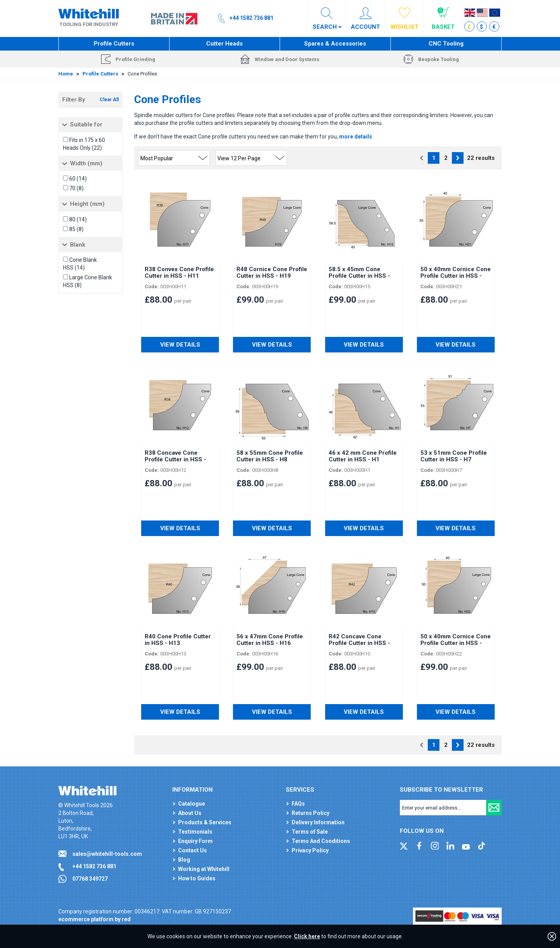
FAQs (298, 804)
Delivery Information (318, 822)
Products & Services (205, 822)
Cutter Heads (224, 44)
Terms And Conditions (321, 841)
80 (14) (78, 219)
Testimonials (195, 832)
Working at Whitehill (204, 869)
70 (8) (76, 188)
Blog (184, 860)
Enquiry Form (195, 841)
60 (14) (78, 179)
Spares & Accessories (335, 44)
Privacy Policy (310, 850)
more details (356, 137)
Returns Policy (311, 813)
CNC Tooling (446, 44)
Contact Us (192, 850)
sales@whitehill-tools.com (107, 854)
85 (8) (76, 229)
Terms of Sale (310, 832)
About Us (190, 813)
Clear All (109, 100)
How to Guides (197, 878)
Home (66, 74)
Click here (307, 936)
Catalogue (192, 804)
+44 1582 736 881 (94, 866)
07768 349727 (90, 879)
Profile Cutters (114, 44)
